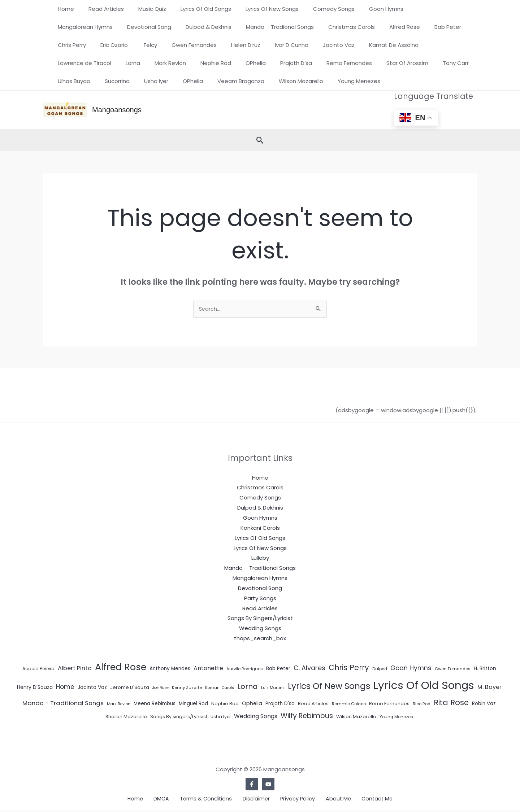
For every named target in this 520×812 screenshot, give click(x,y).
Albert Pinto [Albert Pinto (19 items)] (75, 669)
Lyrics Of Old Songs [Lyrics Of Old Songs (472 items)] (424, 686)
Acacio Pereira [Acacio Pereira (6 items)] (38, 669)
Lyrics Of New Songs (256, 9)
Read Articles (101, 9)
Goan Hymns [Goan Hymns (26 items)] (411, 669)
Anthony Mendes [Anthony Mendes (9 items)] (170, 669)
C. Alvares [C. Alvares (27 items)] (309, 669)
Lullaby (260, 558)
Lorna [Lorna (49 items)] (248, 687)
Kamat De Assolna (288, 45)
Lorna (395, 45)
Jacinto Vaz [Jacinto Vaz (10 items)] (92, 688)
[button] (260, 140)
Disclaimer (256, 800)
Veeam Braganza (79, 81)
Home (64, 9)
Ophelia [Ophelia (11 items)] (252, 704)
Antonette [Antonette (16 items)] (208, 669)
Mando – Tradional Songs (201, 27)
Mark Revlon (429, 45)
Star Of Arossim (248, 63)
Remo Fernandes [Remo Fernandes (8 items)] (389, 704)
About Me (329, 800)
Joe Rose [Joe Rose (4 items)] (161, 688)
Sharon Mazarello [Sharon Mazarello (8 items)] (126, 717)
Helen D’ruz (151, 45)
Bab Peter (359, 27)
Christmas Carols (270, 27)
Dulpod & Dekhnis (134, 27)
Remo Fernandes (194, 63)
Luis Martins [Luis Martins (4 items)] (273, 688)
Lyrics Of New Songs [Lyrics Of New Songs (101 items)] (329, 687)
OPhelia (108, 63)
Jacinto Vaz (237, 45)
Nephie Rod (71, 63)
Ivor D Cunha (193, 45)
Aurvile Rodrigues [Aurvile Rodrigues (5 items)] (245, 669)
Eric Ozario (436, 27)
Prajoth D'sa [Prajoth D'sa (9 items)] (280, 704)
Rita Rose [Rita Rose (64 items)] (451, 703)
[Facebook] (252, 785)
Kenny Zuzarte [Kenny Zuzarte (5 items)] (187, 688)
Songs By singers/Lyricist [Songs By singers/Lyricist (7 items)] (179, 717)
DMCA (170, 800)
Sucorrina (373, 63)
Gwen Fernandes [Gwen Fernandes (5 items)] (453, 669)
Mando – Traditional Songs (260, 569)
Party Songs (260, 599)
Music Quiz (143, 9)
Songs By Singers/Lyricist (260, 619)
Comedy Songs (314, 9)
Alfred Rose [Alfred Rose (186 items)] (121, 668)
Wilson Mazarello (136, 81)
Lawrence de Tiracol (350, 45)
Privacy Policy (292, 800)
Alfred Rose (319, 27)
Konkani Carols (260, 529)
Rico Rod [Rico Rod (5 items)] (422, 704)
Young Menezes (190, 81)
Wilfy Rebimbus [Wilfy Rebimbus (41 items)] (307, 717)
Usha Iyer (408, 63)
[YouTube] (268, 785)
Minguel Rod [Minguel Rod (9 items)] (193, 704)
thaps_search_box (260, 639)
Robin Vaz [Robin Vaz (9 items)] (484, 704)
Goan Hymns (363, 9)
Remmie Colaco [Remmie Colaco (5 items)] (349, 704)
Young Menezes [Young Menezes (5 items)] (396, 717)
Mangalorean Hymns (418, 9)
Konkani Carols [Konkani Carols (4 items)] (220, 688)
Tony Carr (293, 63)
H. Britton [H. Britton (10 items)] (485, 669)
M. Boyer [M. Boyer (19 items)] (489, 688)
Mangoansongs (117, 110)
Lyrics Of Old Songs (193, 9)
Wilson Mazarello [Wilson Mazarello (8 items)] (356, 717)
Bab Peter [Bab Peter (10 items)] (278, 669)
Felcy (63, 45)
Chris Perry (397, 27)
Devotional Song (78, 27)
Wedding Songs (260, 629)
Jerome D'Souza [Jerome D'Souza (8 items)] (130, 688)
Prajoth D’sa (144, 63)
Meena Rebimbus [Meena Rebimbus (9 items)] (155, 704)
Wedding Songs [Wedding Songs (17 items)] (256, 717)
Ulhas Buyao (333, 63)
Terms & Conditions (210, 800)
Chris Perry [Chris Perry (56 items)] (349, 668)
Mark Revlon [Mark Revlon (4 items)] (119, 705)
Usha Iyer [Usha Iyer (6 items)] (221, 717)
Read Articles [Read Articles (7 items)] (313, 704)
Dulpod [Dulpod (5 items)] (380, 669)
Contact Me (363, 800)
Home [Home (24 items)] (65, 687)
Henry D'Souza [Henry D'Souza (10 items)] (35, 688)
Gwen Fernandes (103, 45)
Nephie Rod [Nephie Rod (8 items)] (225, 704)
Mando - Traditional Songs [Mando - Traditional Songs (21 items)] (63, 704)
